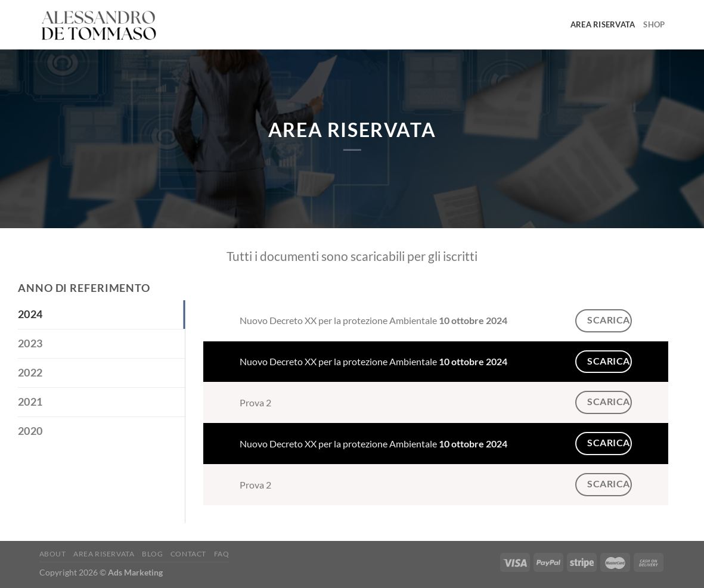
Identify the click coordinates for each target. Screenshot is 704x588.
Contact (188, 554)
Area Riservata (603, 24)
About (53, 554)
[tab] (101, 315)
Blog (152, 554)
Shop (654, 24)
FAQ (222, 554)
